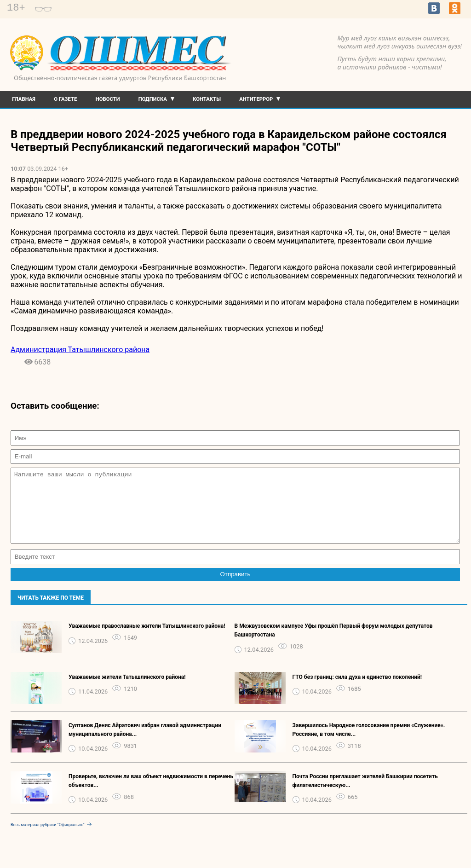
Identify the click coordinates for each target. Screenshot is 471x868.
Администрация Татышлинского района (80, 350)
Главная (24, 99)
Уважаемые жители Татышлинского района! (127, 691)
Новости (108, 99)
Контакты (207, 99)
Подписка (153, 99)
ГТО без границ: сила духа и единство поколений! (357, 691)
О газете (65, 99)
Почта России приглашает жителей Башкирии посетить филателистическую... (365, 795)
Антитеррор (256, 99)
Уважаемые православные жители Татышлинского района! (147, 640)
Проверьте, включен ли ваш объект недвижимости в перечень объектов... (151, 795)
